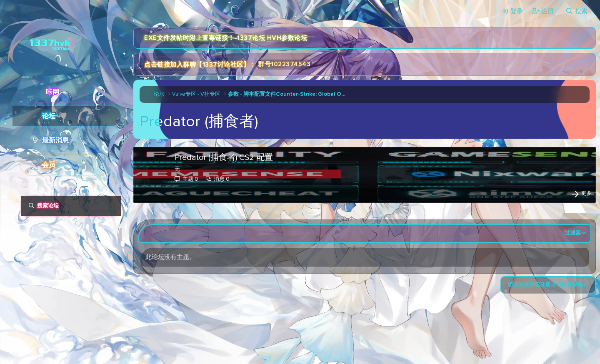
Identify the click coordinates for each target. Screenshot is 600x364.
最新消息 (55, 140)
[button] (116, 140)
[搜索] (576, 11)
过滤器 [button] (573, 233)
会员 (49, 165)
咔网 (52, 92)
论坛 (49, 116)
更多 (586, 194)
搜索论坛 (48, 206)
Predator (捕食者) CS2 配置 (224, 157)
